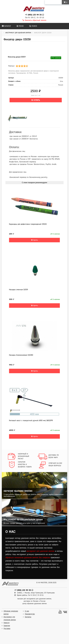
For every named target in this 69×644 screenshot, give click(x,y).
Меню (20, 26)
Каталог (6, 26)
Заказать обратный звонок (34, 20)
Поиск (33, 26)
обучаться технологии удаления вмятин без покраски (28, 558)
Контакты (28, 617)
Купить (36, 100)
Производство (30, 614)
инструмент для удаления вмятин (40, 551)
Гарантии (7, 626)
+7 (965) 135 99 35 (33, 15)
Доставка (7, 629)
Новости (7, 623)
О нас (27, 611)
